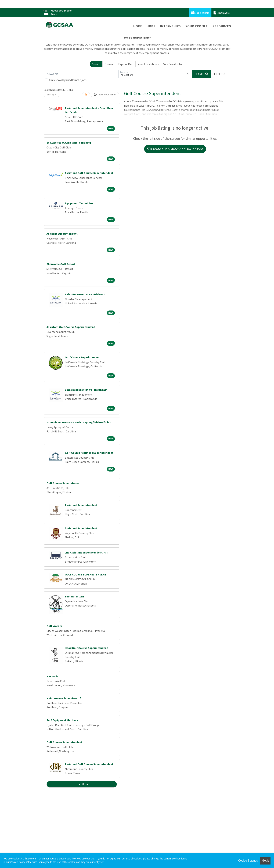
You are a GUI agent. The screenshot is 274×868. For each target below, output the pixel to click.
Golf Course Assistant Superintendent (89, 453)
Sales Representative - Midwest (85, 294)
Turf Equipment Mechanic (63, 720)
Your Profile (197, 26)
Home (138, 26)
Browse (109, 64)
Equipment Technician (79, 203)
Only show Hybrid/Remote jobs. (68, 80)
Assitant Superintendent (62, 234)
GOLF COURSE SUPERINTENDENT (86, 574)
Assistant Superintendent (81, 505)
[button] (220, 74)
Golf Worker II (55, 626)
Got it (265, 861)
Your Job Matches (148, 64)
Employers (222, 13)
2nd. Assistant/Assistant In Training (69, 143)
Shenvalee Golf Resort (61, 264)
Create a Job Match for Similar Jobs (175, 149)
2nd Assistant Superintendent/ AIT (86, 552)
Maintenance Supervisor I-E (64, 698)
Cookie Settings (248, 861)
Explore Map (126, 64)
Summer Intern (74, 596)
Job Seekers (200, 13)
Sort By (51, 95)
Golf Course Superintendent (83, 357)
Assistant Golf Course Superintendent (89, 173)
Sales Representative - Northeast (86, 390)
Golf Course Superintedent (64, 483)
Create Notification (105, 95)
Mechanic (52, 676)
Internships (170, 26)
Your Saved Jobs (173, 64)
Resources (222, 26)
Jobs (151, 26)
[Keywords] (82, 74)
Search (96, 64)
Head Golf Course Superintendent (86, 648)
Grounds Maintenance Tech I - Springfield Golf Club (79, 422)
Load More (82, 784)
